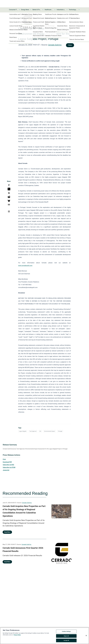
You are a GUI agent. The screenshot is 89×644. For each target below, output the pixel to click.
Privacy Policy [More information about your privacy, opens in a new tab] (17, 635)
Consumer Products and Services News (13, 10)
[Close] (86, 636)
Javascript (6, 470)
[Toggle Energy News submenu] (31, 10)
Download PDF (7, 462)
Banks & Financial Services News (37, 10)
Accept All (66, 640)
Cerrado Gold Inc (55, 45)
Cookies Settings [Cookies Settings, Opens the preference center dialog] (66, 631)
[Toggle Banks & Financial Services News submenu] (43, 10)
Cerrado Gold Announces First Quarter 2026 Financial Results (23, 550)
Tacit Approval (33, 431)
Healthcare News (49, 10)
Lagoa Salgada (23, 431)
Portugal (60, 431)
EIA (40, 431)
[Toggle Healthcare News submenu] (55, 10)
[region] (44, 636)
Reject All (66, 636)
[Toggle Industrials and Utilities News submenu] (67, 10)
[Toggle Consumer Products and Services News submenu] (19, 10)
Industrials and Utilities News (61, 10)
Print (4, 459)
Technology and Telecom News (73, 10)
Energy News (25, 10)
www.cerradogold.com (25, 266)
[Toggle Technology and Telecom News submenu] (79, 10)
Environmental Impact (50, 431)
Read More (7, 532)
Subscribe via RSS (8, 465)
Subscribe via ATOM (9, 467)
